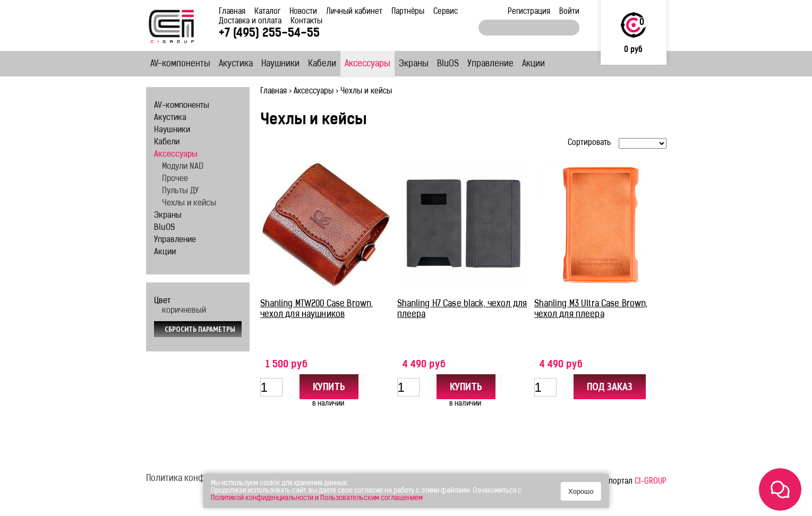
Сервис (446, 12)
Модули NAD (183, 167)
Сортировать (589, 143)
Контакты (306, 21)
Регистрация (529, 12)
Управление (490, 64)
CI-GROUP (651, 482)
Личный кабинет (354, 12)
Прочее (175, 179)
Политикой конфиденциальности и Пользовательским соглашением (317, 498)
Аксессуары (367, 64)
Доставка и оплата (250, 21)
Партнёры (408, 12)
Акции (533, 64)
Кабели (322, 64)
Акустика (236, 64)
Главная (232, 12)
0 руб (633, 50)
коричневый (184, 311)
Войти (569, 12)
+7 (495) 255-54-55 (269, 34)
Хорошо (581, 491)
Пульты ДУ (180, 191)
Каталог (267, 12)
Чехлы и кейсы (189, 204)
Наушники (280, 64)
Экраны (414, 64)
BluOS (448, 64)
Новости (303, 12)
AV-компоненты (180, 64)
